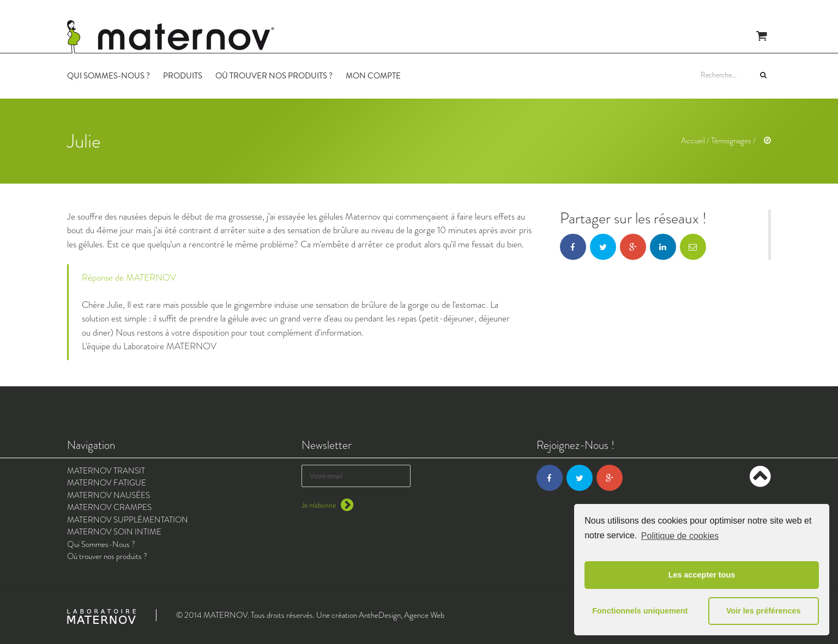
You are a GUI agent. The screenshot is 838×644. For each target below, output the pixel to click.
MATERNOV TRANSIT (106, 471)
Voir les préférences (764, 611)
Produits (183, 76)
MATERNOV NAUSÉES (108, 495)
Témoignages (731, 141)
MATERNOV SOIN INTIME (114, 532)
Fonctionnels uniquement (640, 611)
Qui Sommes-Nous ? (108, 76)
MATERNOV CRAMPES (109, 507)
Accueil (693, 141)
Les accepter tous (702, 575)
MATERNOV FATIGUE (107, 483)
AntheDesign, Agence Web (402, 615)
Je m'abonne (327, 505)
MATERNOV (225, 615)
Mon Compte (373, 76)
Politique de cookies (680, 536)
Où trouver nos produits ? (274, 76)
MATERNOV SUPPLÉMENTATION (128, 520)
